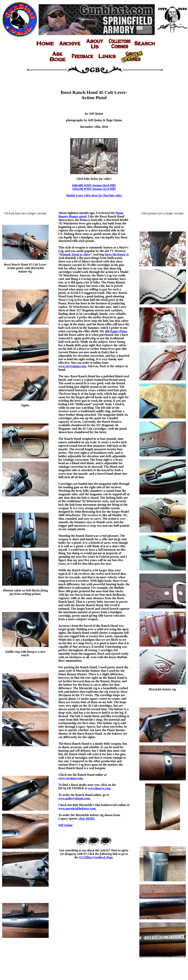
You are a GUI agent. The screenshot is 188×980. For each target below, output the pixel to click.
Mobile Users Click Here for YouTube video (94, 195)
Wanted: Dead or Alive (75, 254)
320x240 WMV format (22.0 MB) (94, 189)
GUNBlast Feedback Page (96, 857)
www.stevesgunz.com (72, 366)
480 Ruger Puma (116, 331)
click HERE (87, 819)
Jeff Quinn (65, 825)
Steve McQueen (115, 254)
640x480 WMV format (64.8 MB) (94, 185)
